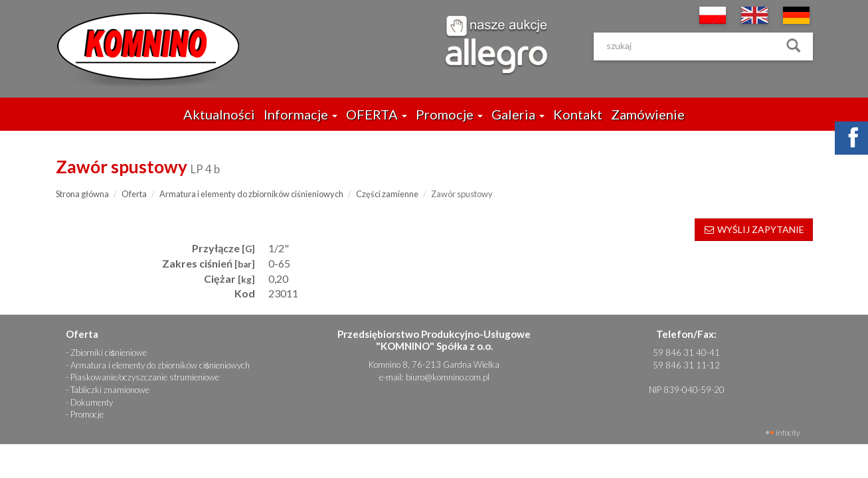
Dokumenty (92, 402)
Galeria (518, 114)
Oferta (134, 194)
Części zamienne (387, 194)
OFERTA (377, 114)
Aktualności (219, 114)
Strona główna (82, 194)
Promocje (449, 114)
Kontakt (578, 114)
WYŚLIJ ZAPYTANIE (754, 229)
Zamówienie (648, 114)
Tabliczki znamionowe (110, 390)
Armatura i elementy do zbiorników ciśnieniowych (251, 194)
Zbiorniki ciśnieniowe (109, 353)
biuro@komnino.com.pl (448, 377)
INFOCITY (788, 433)
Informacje (301, 114)
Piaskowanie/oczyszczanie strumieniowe (145, 377)
